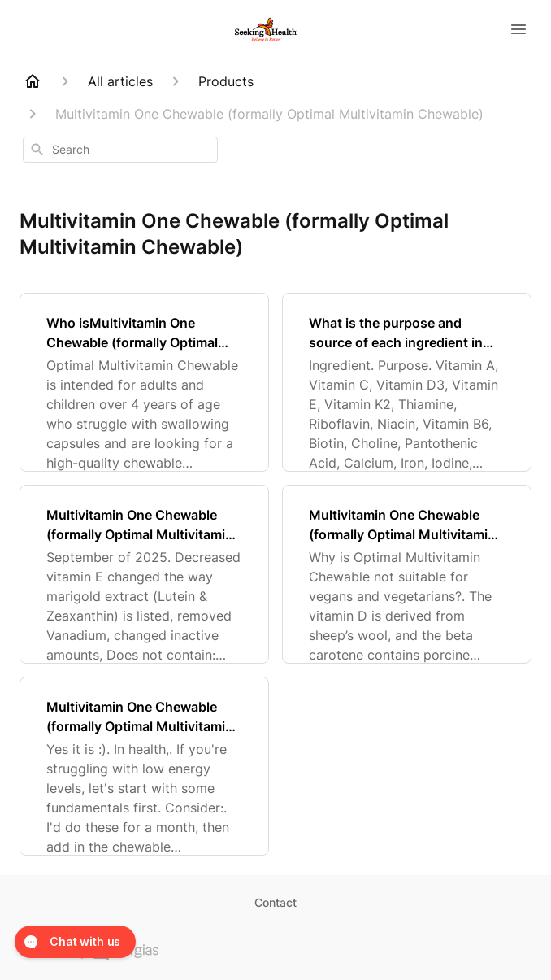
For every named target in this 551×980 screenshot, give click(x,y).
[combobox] (120, 150)
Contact (275, 902)
